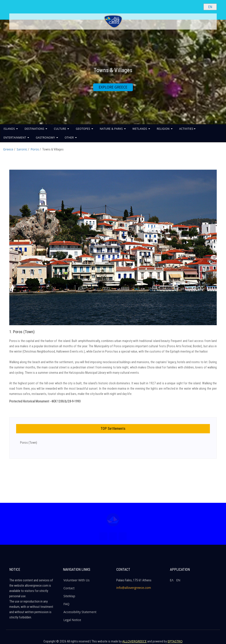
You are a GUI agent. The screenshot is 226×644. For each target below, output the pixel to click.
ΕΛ (172, 580)
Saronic (22, 149)
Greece (8, 149)
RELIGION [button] (165, 129)
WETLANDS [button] (141, 129)
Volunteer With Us (77, 580)
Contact (69, 588)
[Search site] (196, 7)
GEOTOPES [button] (84, 129)
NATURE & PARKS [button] (113, 129)
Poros (35, 149)
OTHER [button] (71, 138)
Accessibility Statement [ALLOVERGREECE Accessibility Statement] (80, 612)
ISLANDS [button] (11, 129)
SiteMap (69, 596)
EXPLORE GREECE (113, 87)
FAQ (67, 604)
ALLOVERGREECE (134, 641)
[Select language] (210, 7)
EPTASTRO (175, 641)
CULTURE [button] (61, 129)
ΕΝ (178, 580)
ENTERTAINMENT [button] (16, 138)
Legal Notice (72, 620)
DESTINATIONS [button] (36, 129)
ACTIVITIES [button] (187, 129)
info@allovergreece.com (134, 588)
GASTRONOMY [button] (47, 138)
